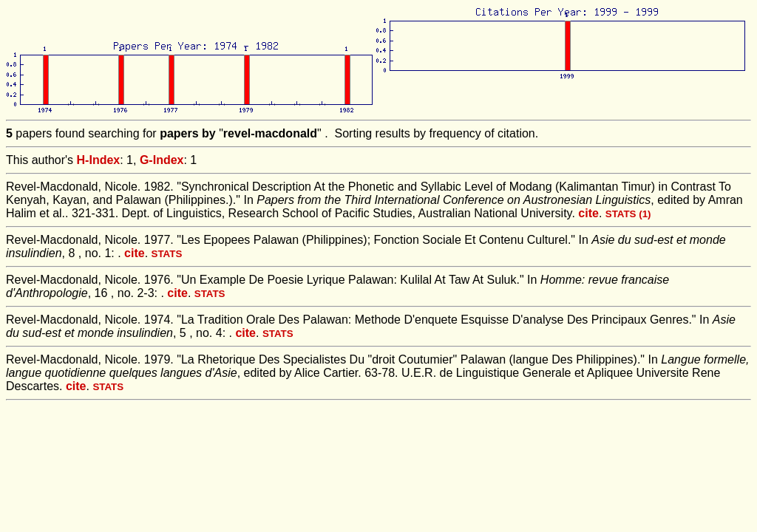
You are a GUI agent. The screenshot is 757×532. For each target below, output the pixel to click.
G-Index (162, 160)
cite (588, 213)
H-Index (99, 160)
